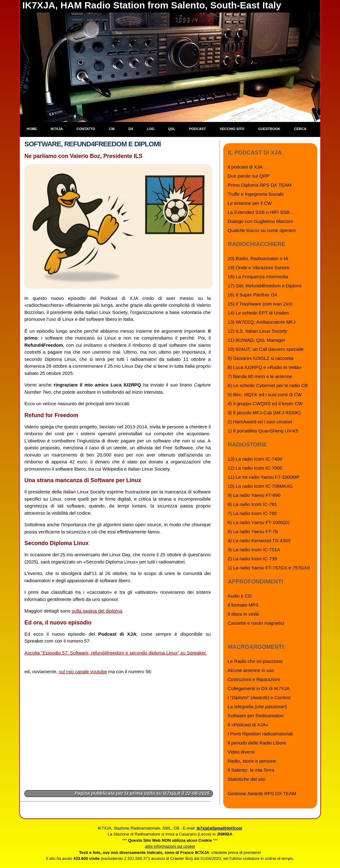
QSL (172, 129)
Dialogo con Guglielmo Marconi (260, 221)
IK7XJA (57, 129)
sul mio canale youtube (83, 671)
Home (32, 129)
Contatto (86, 129)
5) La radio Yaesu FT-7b (253, 531)
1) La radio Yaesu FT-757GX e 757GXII (269, 568)
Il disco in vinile (243, 614)
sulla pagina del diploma (97, 611)
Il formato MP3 (243, 605)
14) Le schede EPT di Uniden (258, 313)
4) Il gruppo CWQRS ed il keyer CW (265, 404)
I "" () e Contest (259, 697)
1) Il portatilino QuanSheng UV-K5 (263, 431)
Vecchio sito (232, 129)
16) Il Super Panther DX (252, 295)
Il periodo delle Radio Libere (257, 743)
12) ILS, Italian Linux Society (257, 331)
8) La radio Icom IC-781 (252, 504)
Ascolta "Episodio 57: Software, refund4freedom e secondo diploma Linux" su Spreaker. (116, 653)
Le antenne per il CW (250, 203)
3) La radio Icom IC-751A (254, 550)
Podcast (198, 129)
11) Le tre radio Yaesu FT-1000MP (264, 477)
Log (151, 129)
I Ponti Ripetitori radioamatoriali (260, 734)
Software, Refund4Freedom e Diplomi (93, 144)
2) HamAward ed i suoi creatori (260, 422)
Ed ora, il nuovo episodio (58, 623)
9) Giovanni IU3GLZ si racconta (260, 358)
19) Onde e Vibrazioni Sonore (258, 267)
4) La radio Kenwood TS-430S (259, 540)
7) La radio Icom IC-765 (252, 513)
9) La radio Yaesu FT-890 (254, 495)
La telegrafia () (257, 707)
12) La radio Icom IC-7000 (255, 468)
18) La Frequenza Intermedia (258, 277)
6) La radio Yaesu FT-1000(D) (259, 522)
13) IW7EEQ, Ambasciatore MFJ (262, 322)
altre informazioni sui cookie (170, 846)
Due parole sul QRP (248, 176)
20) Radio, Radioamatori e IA (258, 258)
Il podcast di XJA (245, 167)
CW (112, 129)
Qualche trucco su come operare (262, 230)
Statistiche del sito (247, 779)
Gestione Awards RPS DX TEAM (262, 793)
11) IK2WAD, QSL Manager (256, 340)
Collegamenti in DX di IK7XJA (259, 688)
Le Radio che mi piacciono (255, 661)
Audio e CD (240, 596)
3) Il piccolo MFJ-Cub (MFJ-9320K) (264, 413)
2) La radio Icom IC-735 (252, 559)
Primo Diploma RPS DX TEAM (260, 185)
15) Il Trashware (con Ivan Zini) (260, 304)
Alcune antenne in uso (251, 670)
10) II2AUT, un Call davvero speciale (266, 349)
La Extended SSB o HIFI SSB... (260, 212)
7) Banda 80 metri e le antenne (260, 376)
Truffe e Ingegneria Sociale (256, 194)
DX (131, 129)
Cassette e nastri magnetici (256, 623)
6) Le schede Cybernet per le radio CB (268, 385)
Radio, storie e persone (252, 761)
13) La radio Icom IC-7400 (255, 459)
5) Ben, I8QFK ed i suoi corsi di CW (265, 394)
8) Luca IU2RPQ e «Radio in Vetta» (265, 367)
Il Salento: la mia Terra (251, 770)
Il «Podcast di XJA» (248, 725)
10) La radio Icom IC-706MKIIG (260, 486)
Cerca (300, 129)
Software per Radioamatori (255, 716)
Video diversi (241, 752)
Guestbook (269, 129)
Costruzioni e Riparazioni (254, 679)
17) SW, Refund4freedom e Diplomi (265, 286)
